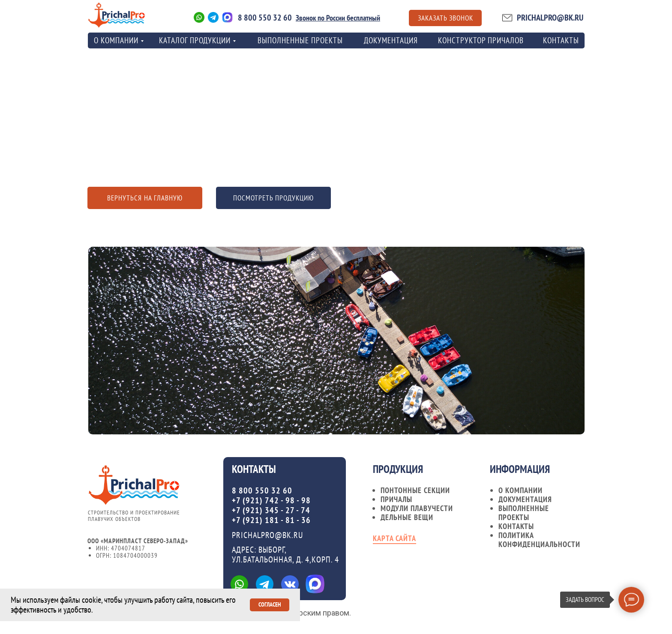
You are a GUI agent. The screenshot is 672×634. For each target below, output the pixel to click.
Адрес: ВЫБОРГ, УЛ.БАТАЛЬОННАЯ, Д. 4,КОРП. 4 (285, 555)
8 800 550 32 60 (265, 18)
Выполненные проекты (300, 40)
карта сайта (394, 538)
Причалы (396, 499)
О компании (520, 490)
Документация (391, 40)
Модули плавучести (417, 508)
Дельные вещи (407, 517)
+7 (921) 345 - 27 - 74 (271, 510)
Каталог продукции (195, 40)
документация (525, 499)
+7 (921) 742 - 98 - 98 (271, 500)
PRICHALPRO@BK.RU (550, 18)
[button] (445, 18)
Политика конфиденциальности (539, 540)
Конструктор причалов (481, 40)
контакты (561, 40)
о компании (116, 40)
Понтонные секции (415, 490)
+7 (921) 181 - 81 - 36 (271, 520)
